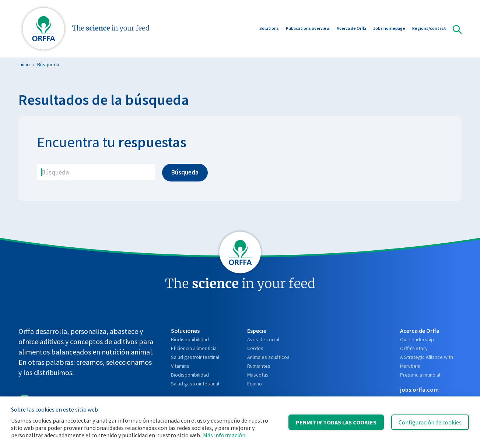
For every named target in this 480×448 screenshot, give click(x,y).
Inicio (24, 64)
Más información (224, 435)
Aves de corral (263, 339)
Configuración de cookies (430, 422)
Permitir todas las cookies (336, 422)
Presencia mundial (420, 375)
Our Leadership (417, 339)
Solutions (269, 29)
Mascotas (258, 375)
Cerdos (255, 348)
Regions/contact (429, 29)
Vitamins (180, 366)
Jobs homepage (389, 29)
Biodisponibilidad (190, 339)
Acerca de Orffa (351, 29)
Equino (255, 384)
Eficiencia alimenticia (194, 348)
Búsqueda (48, 64)
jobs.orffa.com (419, 389)
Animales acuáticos (268, 357)
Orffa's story (414, 348)
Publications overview (308, 29)
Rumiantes (259, 366)
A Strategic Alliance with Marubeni (427, 361)
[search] (96, 172)
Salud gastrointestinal (195, 357)
